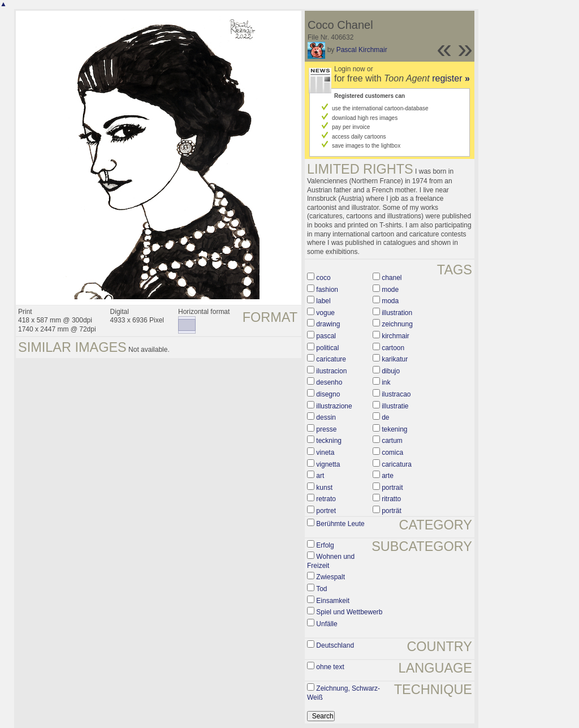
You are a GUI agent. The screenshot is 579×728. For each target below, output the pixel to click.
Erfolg (325, 545)
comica (392, 453)
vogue (325, 313)
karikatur (395, 359)
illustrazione (334, 406)
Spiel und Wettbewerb (349, 612)
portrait (392, 488)
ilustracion (331, 371)
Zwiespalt (330, 577)
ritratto (391, 499)
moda (390, 301)
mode (390, 290)
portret (326, 511)
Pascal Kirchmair (362, 50)
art (320, 476)
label (323, 301)
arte (388, 476)
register (451, 78)
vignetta (328, 464)
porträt (392, 511)
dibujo (391, 371)
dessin (326, 417)
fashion (327, 290)
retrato (326, 499)
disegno (328, 394)
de (385, 417)
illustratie (395, 406)
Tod (321, 589)
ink (386, 382)
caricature (331, 359)
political (327, 348)
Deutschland (335, 645)
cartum (392, 441)
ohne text (330, 667)
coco (323, 278)
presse (326, 429)
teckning (329, 441)
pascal (326, 336)
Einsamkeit (333, 601)
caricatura (397, 464)
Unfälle (327, 624)
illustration (397, 313)
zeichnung (397, 324)
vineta (325, 453)
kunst (324, 488)
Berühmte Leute (340, 524)
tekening (394, 429)
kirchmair (396, 336)
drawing (328, 324)
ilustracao (396, 394)
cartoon (393, 348)
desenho (329, 382)
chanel (392, 278)
